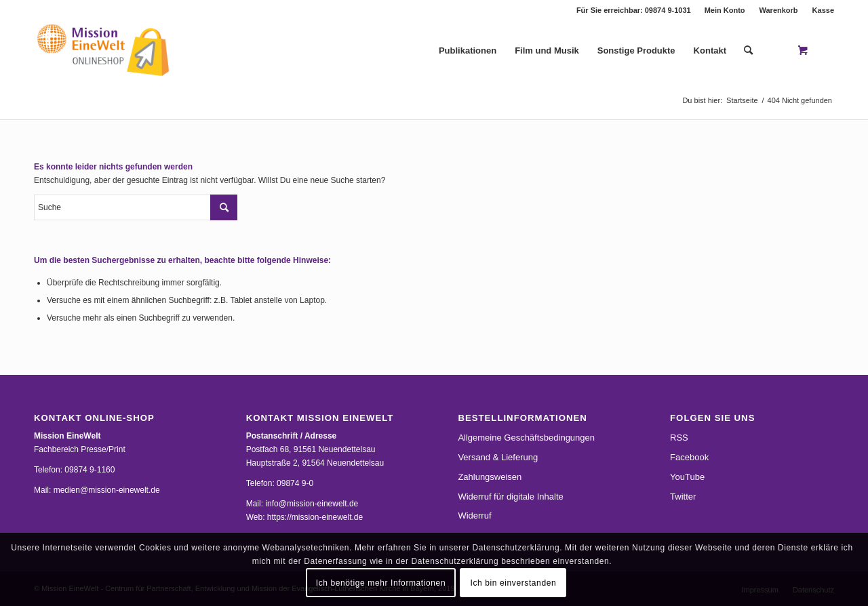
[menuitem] (725, 10)
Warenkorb (779, 10)
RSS (679, 438)
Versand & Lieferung (498, 457)
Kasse (823, 10)
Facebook (689, 457)
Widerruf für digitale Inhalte (510, 497)
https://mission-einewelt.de (315, 517)
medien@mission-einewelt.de (107, 490)
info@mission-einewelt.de (312, 504)
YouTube (687, 477)
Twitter (683, 497)
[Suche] (748, 51)
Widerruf (474, 516)
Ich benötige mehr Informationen (381, 583)
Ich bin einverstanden (514, 583)
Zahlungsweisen (490, 477)
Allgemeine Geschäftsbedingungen (526, 438)
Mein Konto (725, 10)
